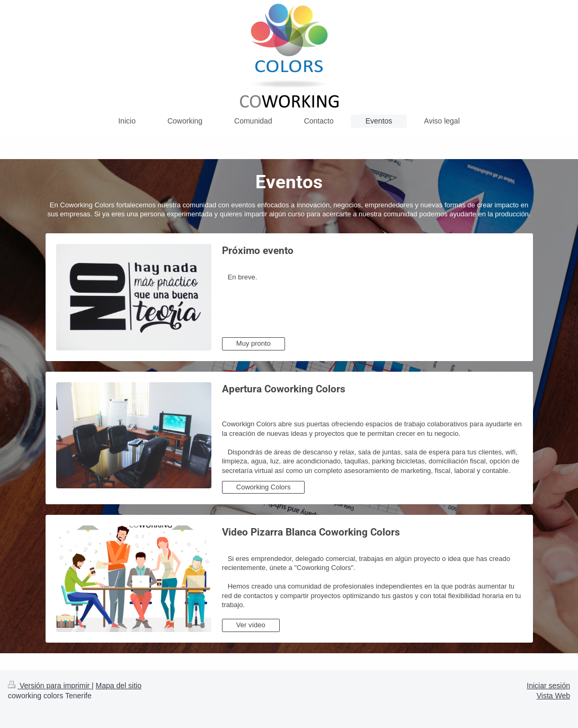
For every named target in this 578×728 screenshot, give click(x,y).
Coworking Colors (264, 487)
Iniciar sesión (548, 686)
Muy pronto (254, 343)
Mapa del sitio (119, 686)
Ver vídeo (251, 625)
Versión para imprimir (50, 686)
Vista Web (553, 696)
